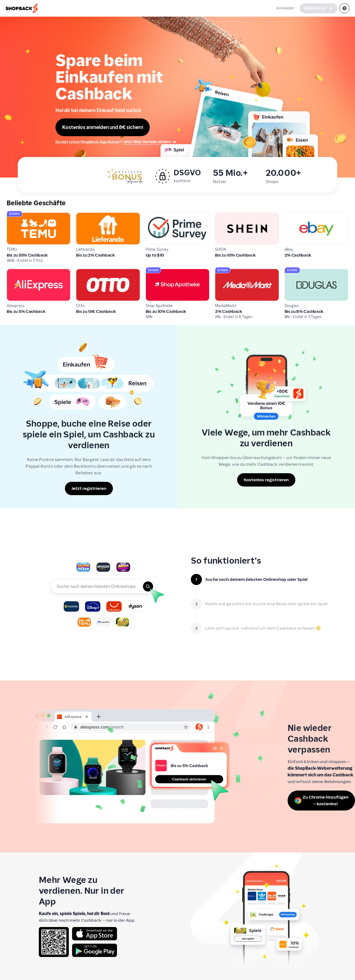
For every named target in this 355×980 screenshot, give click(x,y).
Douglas (293, 272)
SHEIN (221, 216)
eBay (290, 216)
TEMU (13, 216)
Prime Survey (159, 216)
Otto (81, 272)
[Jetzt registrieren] (89, 488)
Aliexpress (17, 272)
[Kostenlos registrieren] (266, 480)
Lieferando (87, 216)
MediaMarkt (228, 272)
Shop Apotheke (161, 272)
